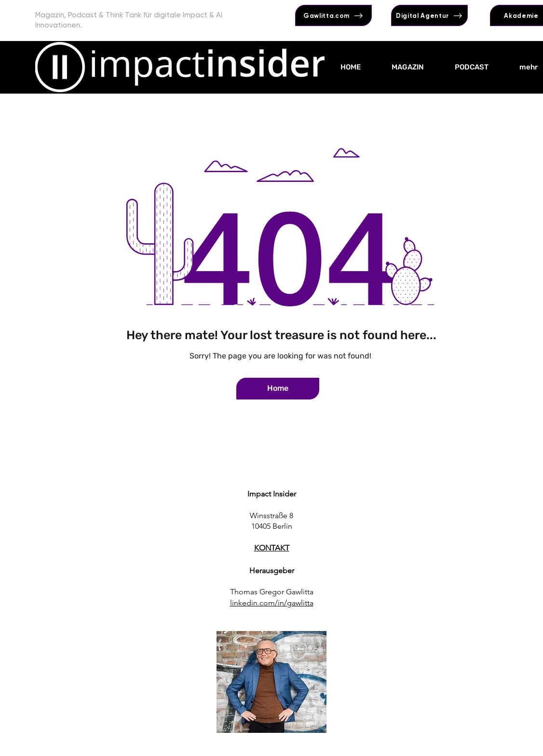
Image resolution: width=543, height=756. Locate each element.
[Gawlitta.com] (333, 15)
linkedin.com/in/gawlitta (272, 603)
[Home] (278, 389)
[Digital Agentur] (429, 15)
